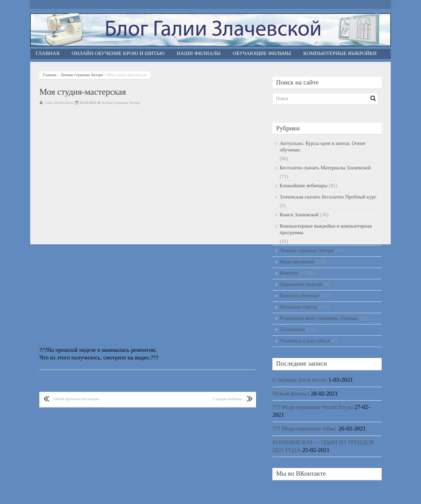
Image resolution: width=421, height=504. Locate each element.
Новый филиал (291, 394)
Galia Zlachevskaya (59, 103)
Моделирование (297, 262)
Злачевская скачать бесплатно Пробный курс (328, 197)
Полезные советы (299, 307)
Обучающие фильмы (262, 54)
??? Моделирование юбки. (305, 429)
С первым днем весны (300, 380)
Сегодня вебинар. (228, 399)
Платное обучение (300, 296)
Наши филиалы (199, 54)
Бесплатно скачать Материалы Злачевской (325, 168)
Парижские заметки (301, 285)
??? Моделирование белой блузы (313, 407)
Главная (48, 54)
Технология (292, 330)
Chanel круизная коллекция (76, 399)
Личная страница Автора (82, 75)
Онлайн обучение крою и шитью (118, 54)
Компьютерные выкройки (340, 54)
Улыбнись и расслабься (305, 341)
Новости (289, 273)
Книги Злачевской (299, 215)
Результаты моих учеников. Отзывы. (319, 318)
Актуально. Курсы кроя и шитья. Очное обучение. (323, 147)
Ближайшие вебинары (304, 186)
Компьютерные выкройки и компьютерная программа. (326, 230)
